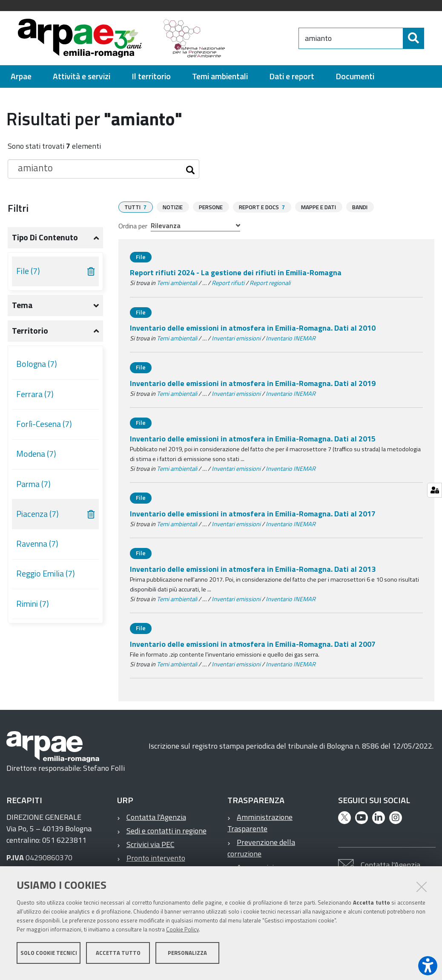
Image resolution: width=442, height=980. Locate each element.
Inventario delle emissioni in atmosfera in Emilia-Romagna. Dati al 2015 (253, 442)
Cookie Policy (182, 934)
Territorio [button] (30, 334)
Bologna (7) (37, 368)
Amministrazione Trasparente (260, 826)
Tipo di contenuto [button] (45, 241)
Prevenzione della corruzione (261, 851)
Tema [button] (22, 309)
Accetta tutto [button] (118, 958)
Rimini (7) (33, 608)
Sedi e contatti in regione (166, 834)
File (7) (28, 275)
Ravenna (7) (37, 548)
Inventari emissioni (236, 342)
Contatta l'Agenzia (156, 820)
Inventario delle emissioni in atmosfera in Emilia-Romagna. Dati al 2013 (253, 572)
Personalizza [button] (187, 958)
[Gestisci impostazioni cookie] (435, 490)
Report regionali (270, 286)
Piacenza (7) (37, 518)
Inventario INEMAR (291, 342)
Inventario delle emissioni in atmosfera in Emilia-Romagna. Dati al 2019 (253, 387)
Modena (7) (36, 458)
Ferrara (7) (35, 398)
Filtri (18, 212)
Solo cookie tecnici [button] (49, 958)
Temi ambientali (177, 286)
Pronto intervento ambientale (151, 867)
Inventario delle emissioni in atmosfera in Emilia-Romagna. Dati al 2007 (253, 647)
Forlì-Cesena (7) (44, 428)
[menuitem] (21, 80)
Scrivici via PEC (151, 848)
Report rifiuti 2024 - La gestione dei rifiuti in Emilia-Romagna (236, 276)
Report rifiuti (228, 286)
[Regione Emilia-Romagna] (279, 40)
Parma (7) (33, 488)
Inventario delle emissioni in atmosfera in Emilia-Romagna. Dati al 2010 (253, 331)
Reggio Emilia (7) (46, 577)
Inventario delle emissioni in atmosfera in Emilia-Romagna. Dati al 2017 (253, 517)
